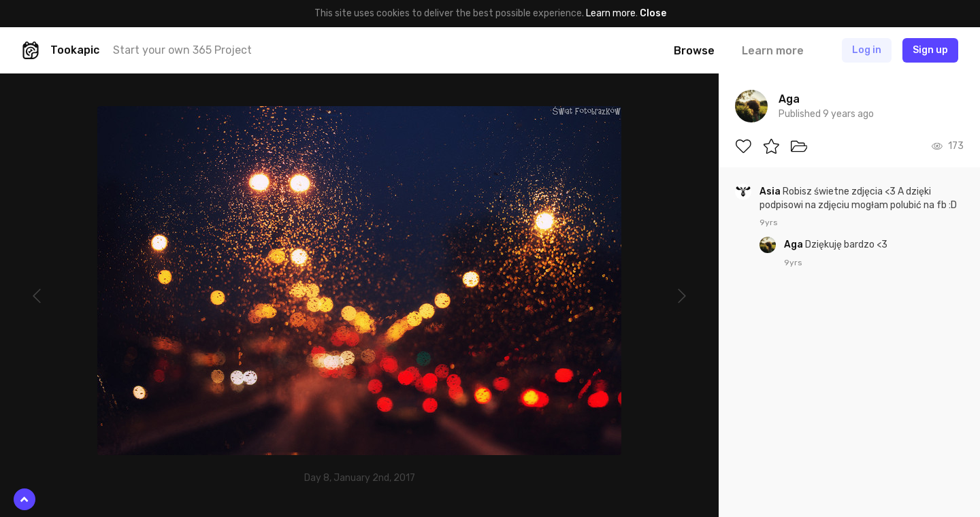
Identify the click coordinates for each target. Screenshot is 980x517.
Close (653, 13)
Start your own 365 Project (182, 50)
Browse (694, 51)
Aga (795, 245)
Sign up (930, 50)
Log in (867, 50)
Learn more (611, 13)
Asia (771, 191)
